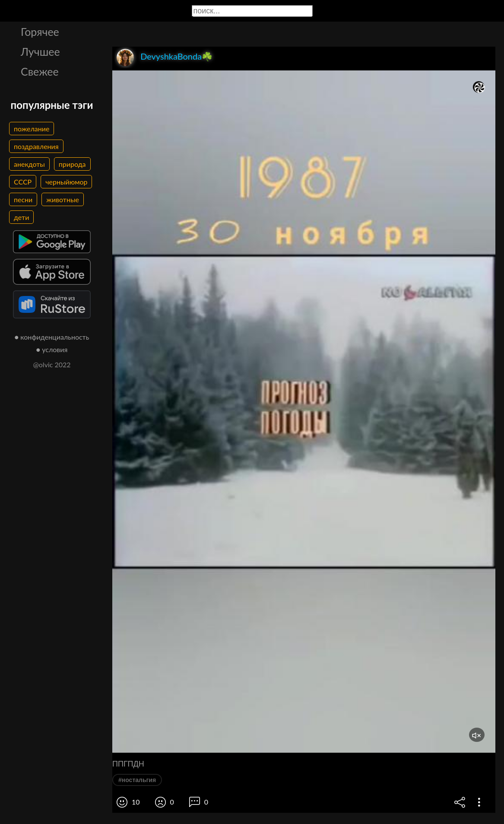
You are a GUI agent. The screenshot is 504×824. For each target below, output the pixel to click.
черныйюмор (66, 182)
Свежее (40, 71)
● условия (52, 349)
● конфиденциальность (52, 337)
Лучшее (40, 51)
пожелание (32, 129)
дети (21, 217)
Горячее (40, 32)
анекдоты (29, 164)
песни (23, 199)
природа (72, 164)
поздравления (36, 146)
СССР (23, 182)
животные (63, 199)
